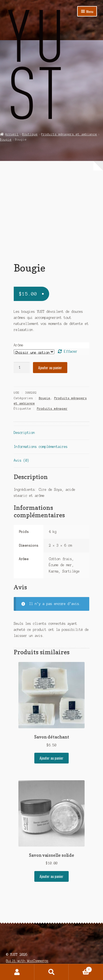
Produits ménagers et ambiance (69, 134)
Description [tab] (24, 433)
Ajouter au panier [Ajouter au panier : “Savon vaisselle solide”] (51, 876)
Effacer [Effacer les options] (71, 351)
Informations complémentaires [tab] (41, 447)
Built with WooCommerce (27, 961)
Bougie (6, 139)
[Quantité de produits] (22, 367)
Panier (80, 969)
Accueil (12, 134)
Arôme (19, 345)
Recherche (51, 972)
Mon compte (17, 972)
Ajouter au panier (50, 368)
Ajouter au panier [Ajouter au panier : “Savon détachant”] (51, 758)
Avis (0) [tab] (21, 460)
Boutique (30, 134)
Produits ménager (52, 409)
